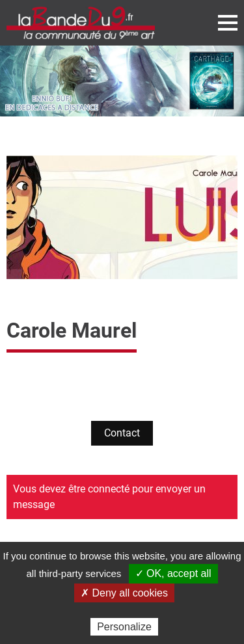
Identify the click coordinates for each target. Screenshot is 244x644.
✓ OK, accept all (173, 573)
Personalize (124, 627)
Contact (122, 433)
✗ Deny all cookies (124, 593)
